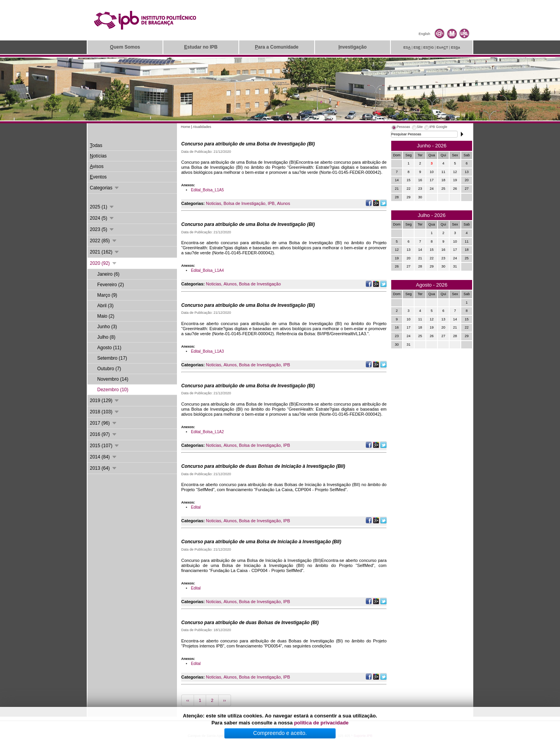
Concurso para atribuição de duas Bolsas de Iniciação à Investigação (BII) (263, 466)
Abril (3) (105, 306)
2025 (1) (102, 207)
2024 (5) (102, 218)
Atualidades (202, 127)
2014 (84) (104, 457)
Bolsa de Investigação (245, 203)
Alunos (283, 203)
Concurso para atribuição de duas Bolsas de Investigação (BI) (250, 623)
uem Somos (125, 47)
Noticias (214, 203)
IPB (271, 203)
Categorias (105, 188)
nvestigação (353, 47)
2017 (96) (104, 423)
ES (407, 47)
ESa (456, 47)
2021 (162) (105, 252)
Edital (196, 507)
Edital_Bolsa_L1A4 (207, 270)
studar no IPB (201, 47)
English (424, 34)
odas (96, 145)
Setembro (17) (112, 358)
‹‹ (188, 700)
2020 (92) (104, 263)
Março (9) (107, 295)
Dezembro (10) (113, 390)
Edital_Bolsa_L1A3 (207, 351)
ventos (98, 177)
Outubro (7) (109, 369)
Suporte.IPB (363, 736)
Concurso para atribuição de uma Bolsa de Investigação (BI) (248, 144)
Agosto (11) (109, 348)
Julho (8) (106, 337)
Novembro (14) (113, 379)
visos (97, 166)
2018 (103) (105, 412)
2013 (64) (104, 468)
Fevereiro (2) (111, 285)
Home (185, 127)
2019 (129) (105, 401)
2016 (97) (104, 434)
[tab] (401, 128)
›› (225, 700)
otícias (98, 156)
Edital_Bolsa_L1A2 (207, 432)
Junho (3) (107, 327)
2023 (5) (102, 229)
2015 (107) (105, 446)
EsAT (443, 47)
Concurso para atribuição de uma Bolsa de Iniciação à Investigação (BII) (261, 542)
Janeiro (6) (108, 274)
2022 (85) (104, 241)
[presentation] (401, 128)
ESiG (429, 47)
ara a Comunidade (276, 47)
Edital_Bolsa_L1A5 (207, 190)
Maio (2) (106, 316)
